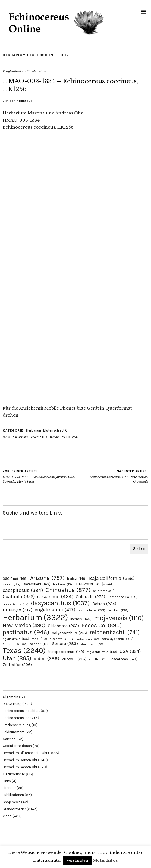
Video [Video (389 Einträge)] (46, 659)
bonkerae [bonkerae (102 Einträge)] (63, 584)
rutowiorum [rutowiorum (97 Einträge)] (88, 639)
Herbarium (57, 437)
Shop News (12, 802)
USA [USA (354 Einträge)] (130, 651)
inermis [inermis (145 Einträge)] (81, 619)
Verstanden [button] (77, 861)
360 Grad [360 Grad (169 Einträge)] (15, 579)
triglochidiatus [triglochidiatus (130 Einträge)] (102, 652)
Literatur (9, 788)
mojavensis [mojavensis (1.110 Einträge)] (119, 618)
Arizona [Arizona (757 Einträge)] (47, 578)
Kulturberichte (14, 774)
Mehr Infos (105, 860)
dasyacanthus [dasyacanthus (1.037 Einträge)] (60, 603)
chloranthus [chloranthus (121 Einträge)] (106, 591)
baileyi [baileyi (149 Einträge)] (77, 579)
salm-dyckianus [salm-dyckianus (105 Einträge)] (117, 639)
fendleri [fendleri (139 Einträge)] (118, 610)
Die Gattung (12, 704)
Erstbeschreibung (17, 725)
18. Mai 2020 (37, 71)
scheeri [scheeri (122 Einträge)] (40, 644)
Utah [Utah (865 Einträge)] (17, 658)
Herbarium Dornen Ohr (20, 760)
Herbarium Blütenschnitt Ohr (36, 55)
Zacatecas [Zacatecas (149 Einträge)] (124, 659)
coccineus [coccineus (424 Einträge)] (55, 596)
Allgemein (10, 697)
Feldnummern (14, 732)
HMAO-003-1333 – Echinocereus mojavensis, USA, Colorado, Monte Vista (39, 476)
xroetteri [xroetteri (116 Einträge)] (99, 659)
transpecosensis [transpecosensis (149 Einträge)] (66, 652)
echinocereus (21, 101)
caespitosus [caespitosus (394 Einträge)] (23, 590)
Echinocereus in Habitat (21, 711)
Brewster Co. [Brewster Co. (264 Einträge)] (94, 584)
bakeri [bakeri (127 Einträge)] (12, 584)
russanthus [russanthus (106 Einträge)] (62, 639)
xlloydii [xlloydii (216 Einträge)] (74, 659)
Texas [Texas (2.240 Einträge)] (24, 650)
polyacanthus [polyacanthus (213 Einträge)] (69, 633)
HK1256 (72, 437)
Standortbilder (14, 809)
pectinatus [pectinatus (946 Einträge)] (26, 632)
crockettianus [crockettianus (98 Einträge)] (16, 604)
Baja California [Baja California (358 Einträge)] (112, 578)
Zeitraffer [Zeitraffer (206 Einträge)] (17, 665)
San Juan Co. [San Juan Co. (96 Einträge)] (15, 644)
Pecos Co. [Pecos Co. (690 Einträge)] (102, 625)
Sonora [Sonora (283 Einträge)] (65, 644)
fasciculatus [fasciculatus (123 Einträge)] (91, 610)
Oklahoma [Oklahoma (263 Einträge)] (63, 626)
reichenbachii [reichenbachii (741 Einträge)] (115, 632)
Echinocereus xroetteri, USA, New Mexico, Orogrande (112, 476)
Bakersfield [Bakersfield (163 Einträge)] (37, 584)
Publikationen (13, 795)
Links (7, 781)
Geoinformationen (17, 746)
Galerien (9, 739)
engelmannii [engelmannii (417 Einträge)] (55, 610)
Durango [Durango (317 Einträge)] (18, 610)
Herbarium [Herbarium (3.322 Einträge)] (35, 617)
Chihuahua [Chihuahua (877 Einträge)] (68, 590)
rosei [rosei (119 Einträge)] (39, 639)
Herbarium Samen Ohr (20, 767)
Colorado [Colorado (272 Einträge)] (90, 597)
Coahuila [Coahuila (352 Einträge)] (19, 596)
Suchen (139, 549)
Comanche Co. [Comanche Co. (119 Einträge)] (122, 597)
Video (7, 816)
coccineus (39, 437)
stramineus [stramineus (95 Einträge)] (92, 644)
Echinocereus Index (18, 718)
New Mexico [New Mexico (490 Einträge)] (24, 625)
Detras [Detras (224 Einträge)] (104, 604)
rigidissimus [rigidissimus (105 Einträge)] (16, 639)
